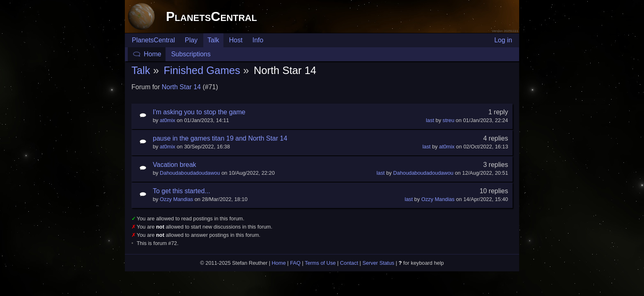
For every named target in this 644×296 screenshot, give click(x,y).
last (430, 120)
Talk (213, 40)
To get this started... (182, 191)
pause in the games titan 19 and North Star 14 (220, 138)
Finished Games (202, 70)
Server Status (378, 263)
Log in (503, 40)
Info (258, 40)
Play (191, 40)
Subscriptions (191, 54)
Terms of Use (320, 263)
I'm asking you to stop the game (199, 112)
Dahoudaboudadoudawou (190, 173)
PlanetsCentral (212, 16)
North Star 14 (181, 87)
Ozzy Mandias (176, 199)
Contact (349, 263)
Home (153, 54)
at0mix (168, 120)
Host (236, 40)
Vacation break (175, 165)
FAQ (295, 263)
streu (448, 120)
